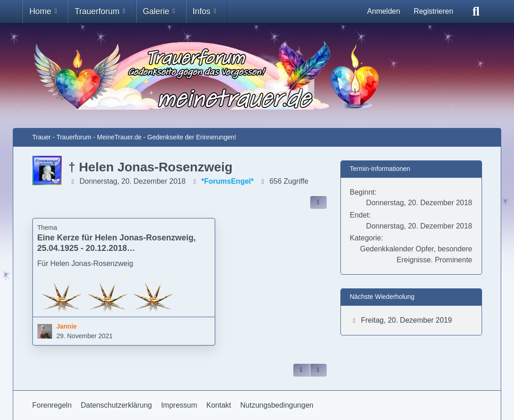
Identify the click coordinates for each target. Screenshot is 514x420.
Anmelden (384, 11)
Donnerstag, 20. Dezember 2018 (132, 181)
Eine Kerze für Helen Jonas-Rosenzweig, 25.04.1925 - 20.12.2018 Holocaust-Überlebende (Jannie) (117, 248)
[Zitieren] (302, 370)
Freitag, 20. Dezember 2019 (406, 320)
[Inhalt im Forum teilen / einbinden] (318, 202)
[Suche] (476, 11)
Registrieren (434, 11)
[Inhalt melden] (318, 370)
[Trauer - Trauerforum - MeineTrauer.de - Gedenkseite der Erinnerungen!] (257, 75)
